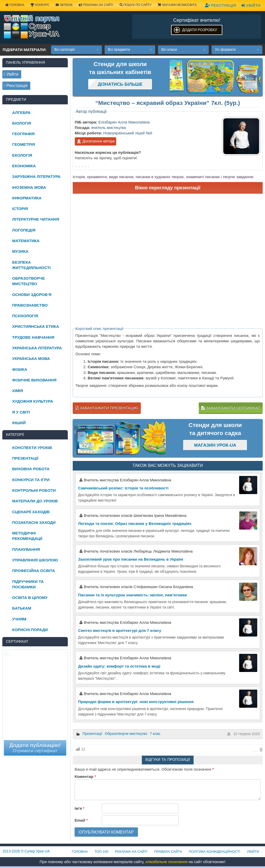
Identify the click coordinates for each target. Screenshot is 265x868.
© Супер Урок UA (26, 851)
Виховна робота (31, 469)
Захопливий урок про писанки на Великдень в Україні (131, 559)
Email (81, 820)
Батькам (22, 608)
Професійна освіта (34, 571)
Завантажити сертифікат (231, 408)
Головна (80, 852)
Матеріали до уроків (35, 501)
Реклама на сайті (96, 5)
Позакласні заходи (34, 522)
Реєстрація (220, 5)
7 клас (155, 734)
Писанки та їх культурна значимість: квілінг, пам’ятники (133, 595)
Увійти (251, 5)
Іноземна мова (29, 187)
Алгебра (21, 113)
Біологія (22, 123)
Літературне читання (36, 219)
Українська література (37, 348)
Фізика (20, 369)
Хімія (18, 391)
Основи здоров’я (32, 295)
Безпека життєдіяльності (31, 265)
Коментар (85, 776)
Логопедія (24, 230)
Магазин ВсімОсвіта (177, 5)
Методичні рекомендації (27, 536)
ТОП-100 (101, 852)
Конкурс (40, 5)
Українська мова (31, 359)
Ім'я (79, 808)
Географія (23, 134)
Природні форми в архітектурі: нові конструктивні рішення (136, 702)
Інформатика (27, 198)
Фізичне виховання (34, 380)
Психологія (25, 316)
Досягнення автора (95, 141)
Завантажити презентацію (107, 408)
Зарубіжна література (36, 176)
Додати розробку (200, 30)
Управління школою (35, 560)
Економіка (24, 166)
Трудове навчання (33, 337)
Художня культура (33, 401)
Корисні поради (30, 630)
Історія (20, 209)
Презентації (92, 734)
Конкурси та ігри (31, 480)
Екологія (22, 155)
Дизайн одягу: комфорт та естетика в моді (119, 666)
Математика (26, 241)
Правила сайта (168, 852)
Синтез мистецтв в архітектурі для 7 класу (120, 630)
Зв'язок (64, 5)
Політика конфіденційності (215, 852)
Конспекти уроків (32, 448)
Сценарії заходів (31, 512)
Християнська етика (36, 326)
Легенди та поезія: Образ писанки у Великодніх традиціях (135, 523)
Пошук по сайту (136, 5)
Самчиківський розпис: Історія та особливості (123, 488)
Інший (19, 423)
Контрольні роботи (34, 490)
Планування (26, 549)
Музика (20, 251)
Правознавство (30, 305)
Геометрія (24, 144)
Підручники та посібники (28, 584)
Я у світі (21, 412)
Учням (19, 619)
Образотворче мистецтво (126, 734)
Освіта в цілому (30, 598)
